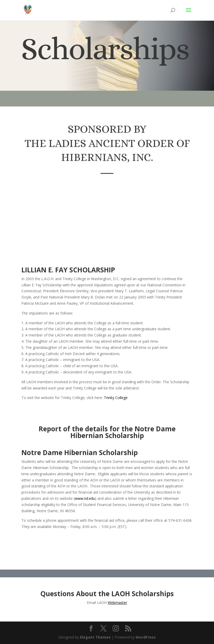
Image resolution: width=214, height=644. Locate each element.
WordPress (146, 637)
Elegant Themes (95, 637)
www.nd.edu (85, 498)
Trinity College (116, 398)
